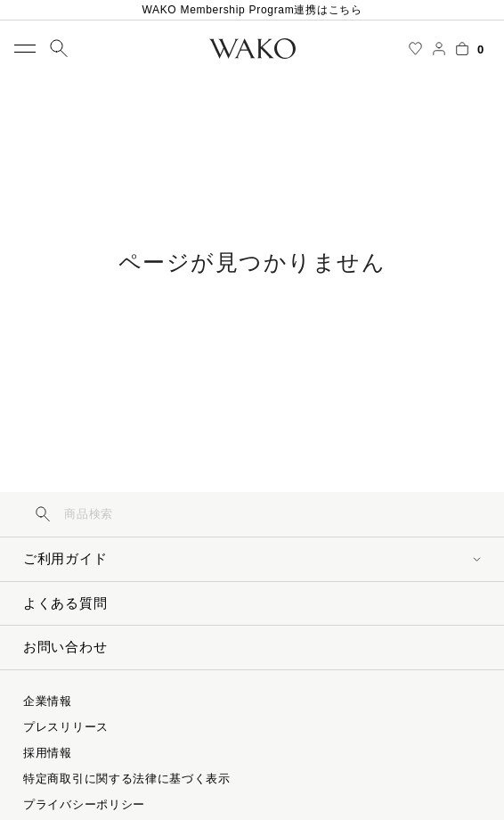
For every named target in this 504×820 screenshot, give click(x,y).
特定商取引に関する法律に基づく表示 (127, 779)
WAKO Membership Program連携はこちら (252, 10)
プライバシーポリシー (84, 804)
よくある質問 (65, 603)
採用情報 (48, 753)
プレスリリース (66, 727)
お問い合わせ (65, 647)
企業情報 (48, 701)
